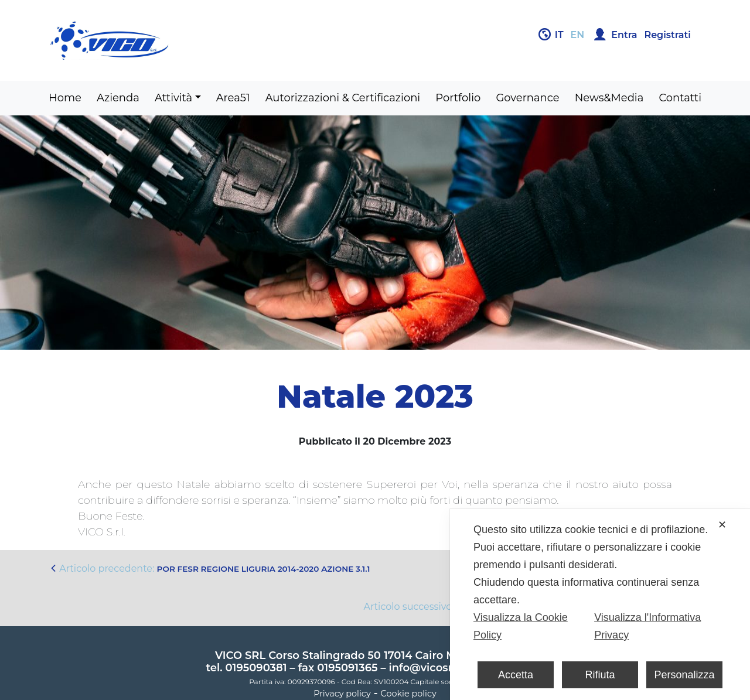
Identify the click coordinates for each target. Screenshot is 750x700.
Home (65, 98)
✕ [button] (722, 525)
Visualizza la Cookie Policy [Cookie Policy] (521, 626)
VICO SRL (240, 655)
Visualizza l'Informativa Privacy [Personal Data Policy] (647, 626)
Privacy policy (342, 694)
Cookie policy (409, 694)
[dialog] (600, 605)
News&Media (609, 98)
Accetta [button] (516, 675)
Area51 (233, 98)
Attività (173, 98)
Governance (527, 98)
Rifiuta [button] (600, 675)
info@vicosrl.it (427, 668)
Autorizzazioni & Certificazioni (343, 98)
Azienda (118, 98)
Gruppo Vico (208, 40)
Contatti (680, 98)
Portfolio (458, 98)
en (578, 35)
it (559, 35)
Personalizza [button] (684, 675)
